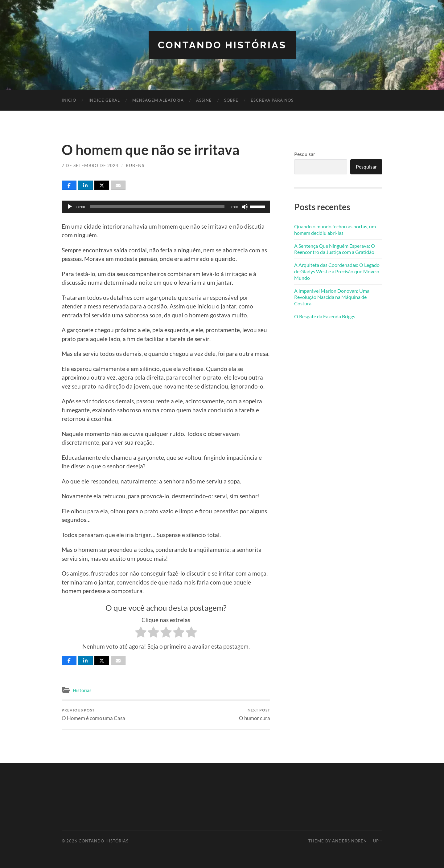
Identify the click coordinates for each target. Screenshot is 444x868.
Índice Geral (104, 100)
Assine (204, 100)
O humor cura (255, 714)
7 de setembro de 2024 (90, 165)
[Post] (102, 185)
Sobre (231, 100)
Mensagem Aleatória (158, 100)
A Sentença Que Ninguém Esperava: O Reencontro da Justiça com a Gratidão (335, 249)
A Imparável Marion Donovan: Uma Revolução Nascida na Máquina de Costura (332, 297)
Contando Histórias (222, 45)
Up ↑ (378, 841)
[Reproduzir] (70, 206)
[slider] (157, 206)
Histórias (82, 690)
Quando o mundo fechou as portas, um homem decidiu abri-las (335, 229)
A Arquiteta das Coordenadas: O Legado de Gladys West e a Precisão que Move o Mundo (337, 271)
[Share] (69, 185)
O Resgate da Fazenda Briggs (325, 316)
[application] (166, 206)
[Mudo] (245, 206)
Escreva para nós (272, 100)
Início (69, 100)
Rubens (135, 165)
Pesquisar (305, 154)
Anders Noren (349, 841)
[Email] (118, 185)
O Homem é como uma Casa (93, 714)
